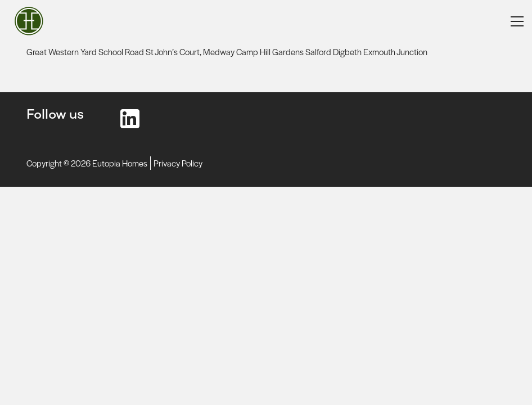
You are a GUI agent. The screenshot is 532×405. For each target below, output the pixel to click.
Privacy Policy (178, 163)
